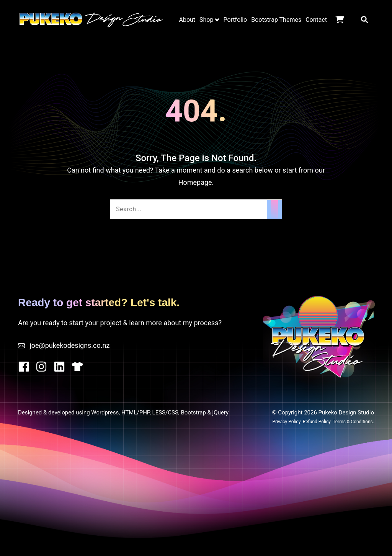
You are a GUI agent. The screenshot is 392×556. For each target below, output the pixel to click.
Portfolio (235, 20)
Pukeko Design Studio (91, 19)
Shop (206, 20)
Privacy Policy (286, 422)
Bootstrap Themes (276, 20)
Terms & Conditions (353, 422)
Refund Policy (317, 422)
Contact (316, 20)
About (187, 20)
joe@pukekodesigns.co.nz (69, 345)
